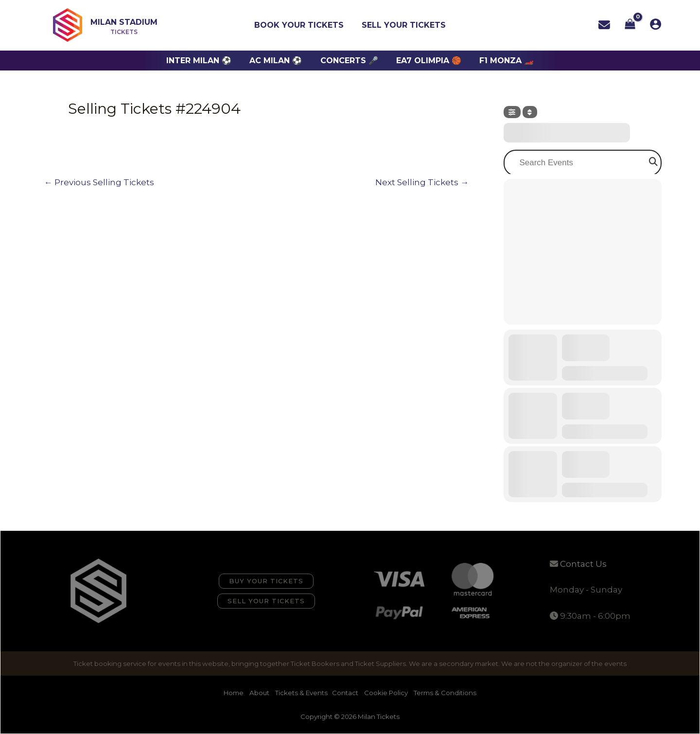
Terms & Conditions (445, 693)
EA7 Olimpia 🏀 (426, 61)
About (260, 693)
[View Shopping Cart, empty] (630, 25)
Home (234, 693)
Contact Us (583, 564)
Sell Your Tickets (403, 25)
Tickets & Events (301, 693)
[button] (266, 581)
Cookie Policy (386, 693)
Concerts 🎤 (349, 61)
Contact (345, 693)
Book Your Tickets (300, 25)
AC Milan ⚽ (279, 61)
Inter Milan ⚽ (204, 61)
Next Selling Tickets (422, 183)
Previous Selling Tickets (99, 183)
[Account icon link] (656, 24)
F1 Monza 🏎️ (502, 61)
